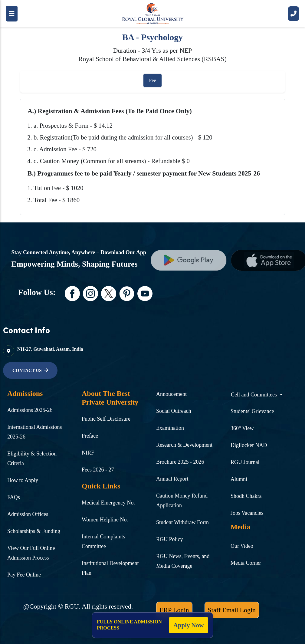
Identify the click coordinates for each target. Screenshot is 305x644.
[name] (199, 260)
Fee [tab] (152, 80)
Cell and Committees (254, 395)
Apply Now (189, 625)
